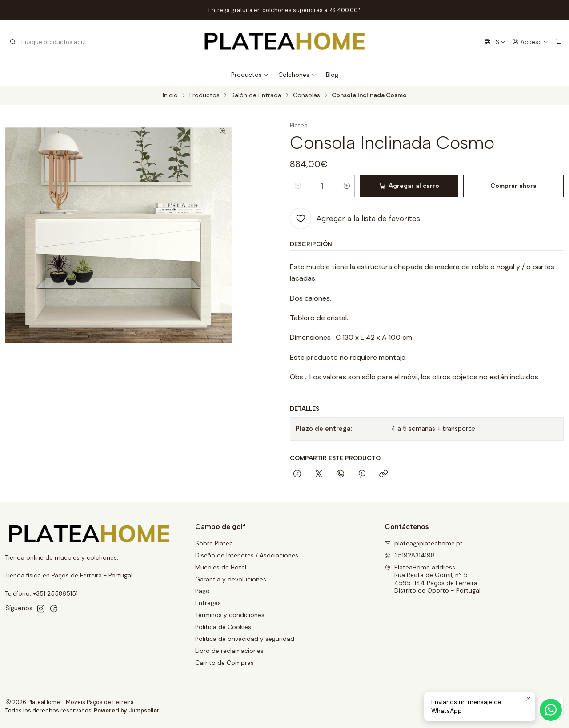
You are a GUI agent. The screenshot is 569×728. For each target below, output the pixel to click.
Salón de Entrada (256, 95)
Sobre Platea (214, 543)
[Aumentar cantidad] (347, 186)
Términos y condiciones (230, 615)
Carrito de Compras (224, 663)
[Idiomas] (495, 42)
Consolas (307, 95)
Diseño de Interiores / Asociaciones (247, 555)
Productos (250, 75)
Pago (202, 591)
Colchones (297, 75)
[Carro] (559, 42)
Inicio (170, 95)
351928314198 (410, 555)
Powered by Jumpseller (127, 710)
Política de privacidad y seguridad (245, 639)
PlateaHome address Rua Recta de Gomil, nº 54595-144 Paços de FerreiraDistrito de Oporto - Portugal (433, 579)
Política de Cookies (223, 627)
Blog (332, 75)
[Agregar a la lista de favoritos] (355, 219)
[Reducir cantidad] (298, 186)
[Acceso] (530, 42)
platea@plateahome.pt (424, 543)
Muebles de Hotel (221, 567)
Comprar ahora (513, 186)
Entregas (208, 603)
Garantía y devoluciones (231, 579)
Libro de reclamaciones (229, 651)
